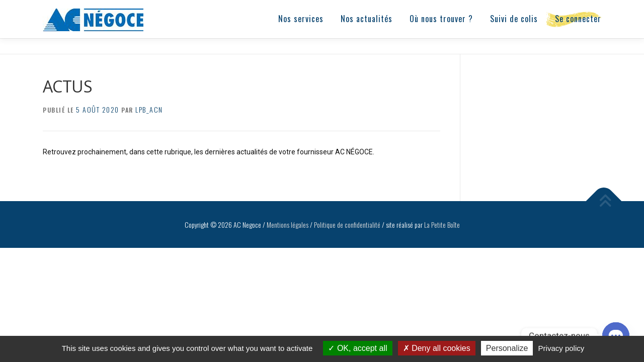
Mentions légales (288, 224)
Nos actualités (367, 19)
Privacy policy (561, 348)
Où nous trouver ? (441, 19)
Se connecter (578, 19)
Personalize (507, 348)
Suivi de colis (514, 19)
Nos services (301, 19)
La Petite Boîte (442, 224)
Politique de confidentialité (347, 224)
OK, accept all (357, 348)
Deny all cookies (437, 348)
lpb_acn (149, 109)
